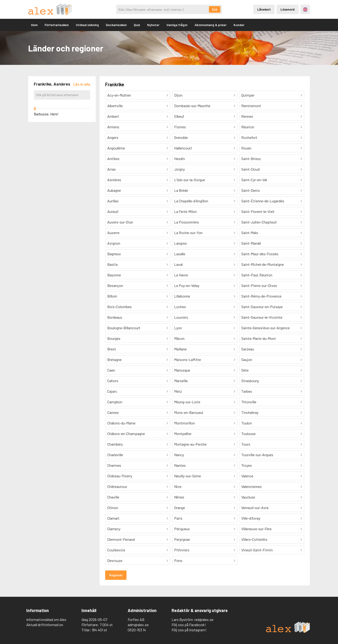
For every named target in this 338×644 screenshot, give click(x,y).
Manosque (182, 370)
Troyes (247, 465)
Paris (178, 518)
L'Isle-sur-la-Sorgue (190, 180)
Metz (178, 391)
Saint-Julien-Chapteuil (259, 222)
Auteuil (113, 211)
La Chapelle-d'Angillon (191, 201)
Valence (247, 476)
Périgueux (182, 529)
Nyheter (153, 25)
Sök (215, 9)
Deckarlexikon (116, 25)
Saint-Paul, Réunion (257, 275)
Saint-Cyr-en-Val (254, 180)
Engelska (305, 10)
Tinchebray (250, 412)
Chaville (113, 497)
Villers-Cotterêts (254, 539)
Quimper (248, 95)
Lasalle (180, 254)
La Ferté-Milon (185, 211)
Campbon (115, 402)
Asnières (114, 180)
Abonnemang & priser (211, 25)
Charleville (115, 455)
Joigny (179, 169)
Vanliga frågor (177, 25)
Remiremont (251, 106)
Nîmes (179, 497)
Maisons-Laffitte (188, 359)
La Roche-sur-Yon (188, 233)
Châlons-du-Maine (121, 423)
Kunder (239, 25)
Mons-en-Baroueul (189, 412)
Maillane (180, 349)
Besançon (115, 285)
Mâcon (179, 338)
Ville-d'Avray (251, 518)
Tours (246, 444)
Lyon (178, 328)
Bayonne (114, 275)
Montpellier (183, 434)
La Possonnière (186, 222)
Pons (178, 560)
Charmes (114, 465)
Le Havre (181, 275)
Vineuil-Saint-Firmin (257, 550)
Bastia (112, 264)
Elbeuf (179, 116)
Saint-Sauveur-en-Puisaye (262, 307)
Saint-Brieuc (251, 159)
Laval (178, 264)
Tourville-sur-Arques (257, 455)
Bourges (114, 338)
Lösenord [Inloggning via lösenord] (288, 9)
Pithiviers (182, 550)
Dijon (178, 95)
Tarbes (247, 391)
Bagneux (114, 254)
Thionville (249, 402)
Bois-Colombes (119, 307)
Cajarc (112, 391)
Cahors (113, 381)
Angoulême (116, 148)
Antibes (113, 159)
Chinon (113, 508)
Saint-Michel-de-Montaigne (263, 264)
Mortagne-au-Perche (190, 444)
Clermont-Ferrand (121, 539)
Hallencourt (183, 148)
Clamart (113, 518)
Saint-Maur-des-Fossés (260, 254)
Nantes (180, 465)
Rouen (246, 148)
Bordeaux (115, 317)
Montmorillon (184, 423)
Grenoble (181, 137)
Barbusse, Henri (46, 114)
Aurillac (113, 201)
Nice (178, 486)
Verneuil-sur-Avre (255, 508)
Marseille (181, 381)
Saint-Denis (251, 190)
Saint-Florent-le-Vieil (258, 211)
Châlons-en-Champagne (126, 434)
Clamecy (114, 529)
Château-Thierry (120, 476)
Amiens (113, 127)
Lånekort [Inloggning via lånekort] (264, 9)
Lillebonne (182, 296)
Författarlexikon (57, 25)
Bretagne (114, 359)
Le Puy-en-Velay (187, 285)
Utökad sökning (87, 25)
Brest (112, 349)
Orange (180, 508)
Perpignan (182, 539)
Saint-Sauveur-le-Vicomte (262, 317)
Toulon (247, 423)
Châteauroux (117, 486)
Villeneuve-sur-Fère (256, 529)
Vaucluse (248, 497)
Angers (113, 137)
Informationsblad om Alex (46, 619)
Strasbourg (250, 381)
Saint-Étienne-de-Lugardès (263, 201)
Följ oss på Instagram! (189, 630)
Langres (181, 243)
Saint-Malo (250, 233)
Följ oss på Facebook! (189, 625)
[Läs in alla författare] (82, 84)
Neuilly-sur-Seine (188, 476)
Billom (112, 296)
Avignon (114, 243)
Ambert (113, 116)
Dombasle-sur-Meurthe (192, 106)
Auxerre (113, 233)
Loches (180, 307)
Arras (111, 169)
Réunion (248, 127)
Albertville (115, 106)
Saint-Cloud (250, 169)
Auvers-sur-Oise (120, 222)
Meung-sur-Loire (187, 402)
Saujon (247, 359)
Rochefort (249, 137)
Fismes (180, 127)
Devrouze (115, 560)
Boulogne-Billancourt (124, 328)
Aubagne (114, 190)
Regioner (116, 575)
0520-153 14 (137, 630)
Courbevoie (116, 550)
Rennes (247, 116)
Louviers (181, 317)
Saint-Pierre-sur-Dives (259, 285)
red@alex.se (204, 619)
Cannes (113, 412)
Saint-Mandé (251, 243)
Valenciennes (252, 486)
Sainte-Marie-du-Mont (259, 338)
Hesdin (180, 159)
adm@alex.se (138, 625)
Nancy (179, 455)
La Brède (181, 190)
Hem (34, 25)
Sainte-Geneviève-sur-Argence (265, 328)
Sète (245, 370)
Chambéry (115, 444)
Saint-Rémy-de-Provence (261, 296)
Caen (111, 370)
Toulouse (248, 434)
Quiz (137, 25)
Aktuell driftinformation (45, 625)
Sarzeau (248, 349)
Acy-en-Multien (119, 95)
